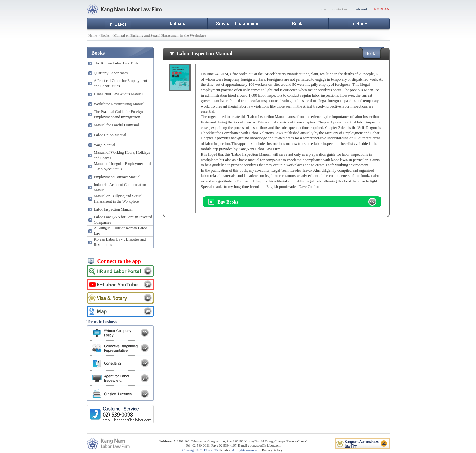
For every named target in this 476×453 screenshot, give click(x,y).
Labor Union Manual (110, 135)
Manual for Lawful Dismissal (116, 125)
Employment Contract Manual (117, 177)
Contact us (340, 9)
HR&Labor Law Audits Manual (118, 94)
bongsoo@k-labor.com (265, 445)
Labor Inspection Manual (113, 209)
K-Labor (225, 450)
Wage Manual (104, 145)
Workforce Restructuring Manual (119, 104)
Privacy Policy (272, 450)
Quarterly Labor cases (111, 73)
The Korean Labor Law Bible (116, 63)
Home (322, 9)
